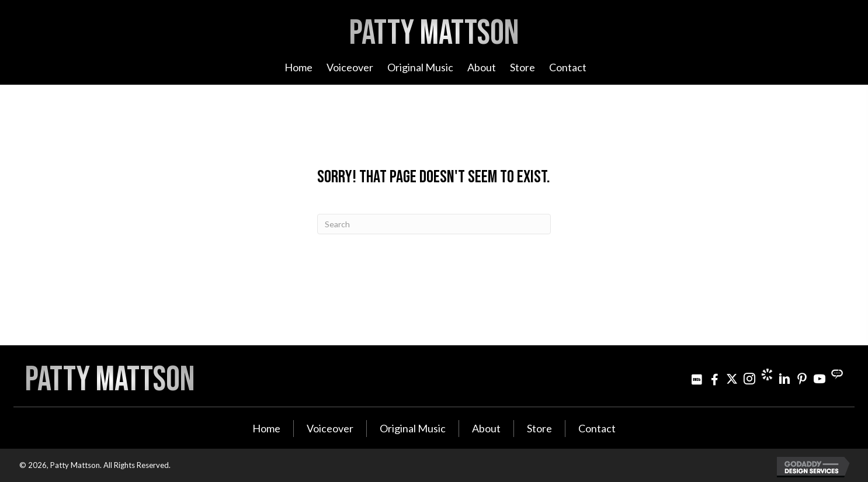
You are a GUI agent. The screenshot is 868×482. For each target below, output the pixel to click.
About (486, 428)
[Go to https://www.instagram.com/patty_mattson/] (749, 379)
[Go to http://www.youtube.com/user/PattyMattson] (820, 379)
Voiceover (330, 428)
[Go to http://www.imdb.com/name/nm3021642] (697, 379)
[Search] (434, 224)
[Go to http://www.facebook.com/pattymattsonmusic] (714, 379)
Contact (597, 428)
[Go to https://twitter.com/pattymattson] (732, 379)
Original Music (413, 428)
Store (539, 428)
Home (266, 428)
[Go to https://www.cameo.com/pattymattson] (767, 374)
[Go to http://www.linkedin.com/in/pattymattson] (784, 379)
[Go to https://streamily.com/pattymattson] (837, 374)
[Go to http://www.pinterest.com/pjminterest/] (802, 379)
